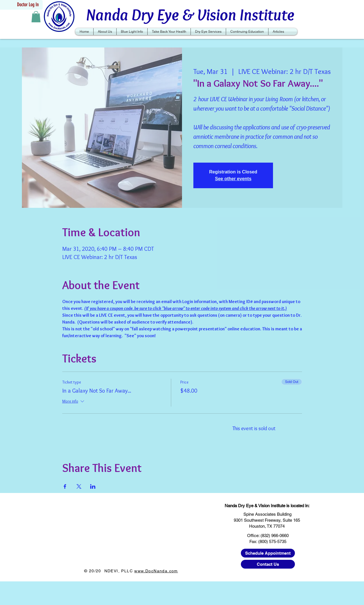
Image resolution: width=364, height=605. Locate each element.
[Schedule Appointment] (268, 553)
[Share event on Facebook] (65, 486)
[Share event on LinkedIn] (93, 486)
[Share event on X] (79, 486)
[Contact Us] (268, 564)
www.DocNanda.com (156, 571)
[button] (36, 17)
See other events (233, 179)
